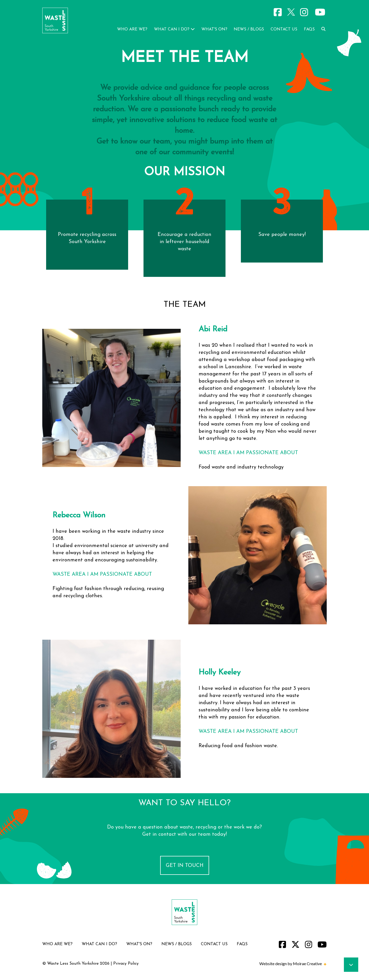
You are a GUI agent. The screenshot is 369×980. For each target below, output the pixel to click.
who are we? (132, 29)
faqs (309, 29)
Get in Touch (185, 866)
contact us (284, 29)
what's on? (215, 29)
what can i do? (174, 29)
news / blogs (249, 29)
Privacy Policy (126, 964)
